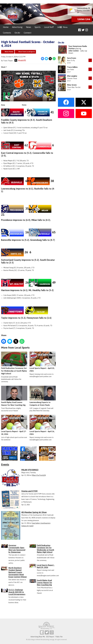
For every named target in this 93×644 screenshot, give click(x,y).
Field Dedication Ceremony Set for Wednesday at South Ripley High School (14, 363)
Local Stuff (49, 27)
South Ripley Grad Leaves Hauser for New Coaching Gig (14, 396)
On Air (17, 33)
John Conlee (74, 51)
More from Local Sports (27, 52)
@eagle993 (20, 60)
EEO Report (50, 637)
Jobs (59, 27)
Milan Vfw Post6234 (39, 475)
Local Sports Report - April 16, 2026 (43, 425)
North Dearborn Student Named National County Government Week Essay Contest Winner (18, 572)
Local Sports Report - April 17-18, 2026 (14, 425)
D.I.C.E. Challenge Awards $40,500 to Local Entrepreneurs (17, 592)
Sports (38, 27)
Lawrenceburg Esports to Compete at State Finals (43, 396)
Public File (59, 637)
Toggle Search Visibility (90, 30)
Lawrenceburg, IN (83, 8)
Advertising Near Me (38, 637)
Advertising (17, 27)
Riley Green (72, 85)
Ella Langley (72, 76)
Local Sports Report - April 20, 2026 (43, 362)
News (29, 27)
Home (6, 27)
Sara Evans (72, 58)
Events (5, 464)
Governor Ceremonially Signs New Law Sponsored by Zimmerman (17, 549)
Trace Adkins (72, 67)
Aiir (53, 640)
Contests (7, 33)
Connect (28, 33)
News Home (9, 52)
